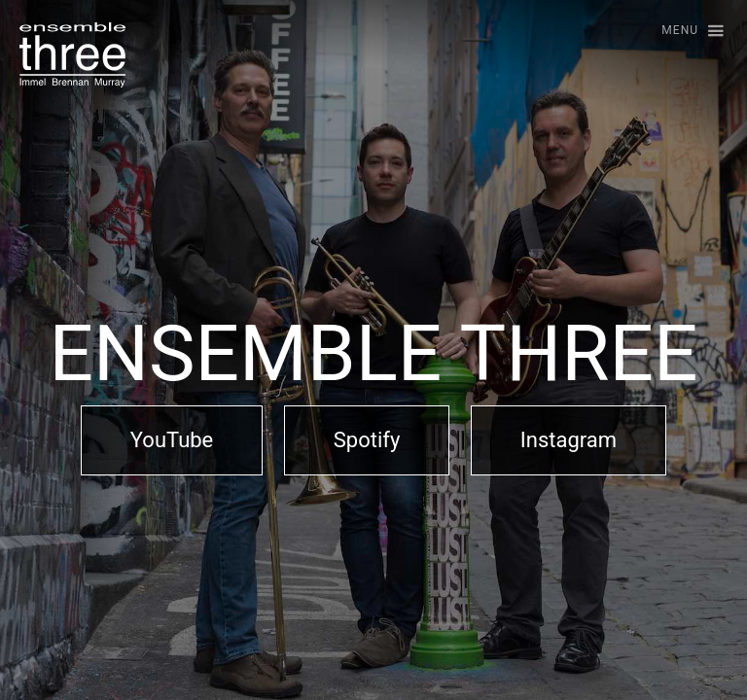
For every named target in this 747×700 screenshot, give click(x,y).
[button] (684, 32)
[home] (72, 55)
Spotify (367, 440)
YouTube (172, 440)
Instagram (569, 440)
